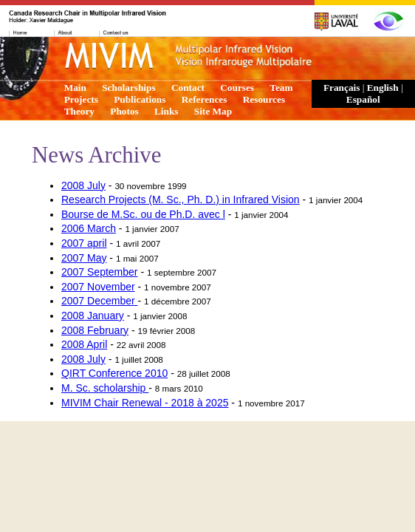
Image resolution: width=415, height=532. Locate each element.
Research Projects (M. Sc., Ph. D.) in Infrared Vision (181, 199)
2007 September (100, 272)
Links (167, 111)
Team (281, 88)
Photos (124, 111)
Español (363, 99)
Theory (79, 111)
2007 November (98, 287)
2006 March (89, 228)
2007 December (100, 301)
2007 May (84, 258)
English (383, 88)
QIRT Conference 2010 (114, 373)
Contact (188, 88)
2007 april (84, 243)
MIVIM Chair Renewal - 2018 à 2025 (145, 403)
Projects (81, 99)
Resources (264, 99)
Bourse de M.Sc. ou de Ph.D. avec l (143, 214)
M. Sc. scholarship (105, 388)
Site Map (213, 111)
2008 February (95, 330)
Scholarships (128, 88)
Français (342, 88)
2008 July (83, 185)
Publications (140, 99)
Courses (237, 88)
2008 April (84, 344)
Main (75, 88)
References (205, 99)
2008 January (93, 316)
